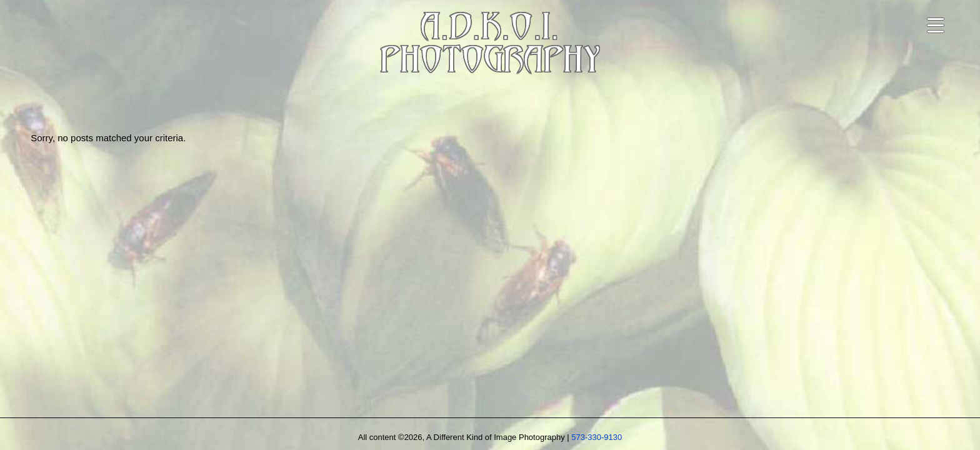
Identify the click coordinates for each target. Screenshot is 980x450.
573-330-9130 (597, 437)
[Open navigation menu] (936, 25)
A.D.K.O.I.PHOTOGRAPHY (490, 46)
